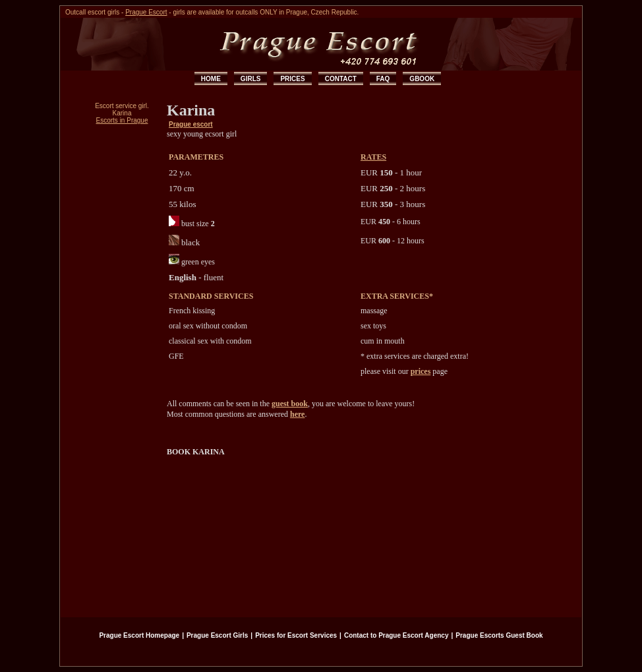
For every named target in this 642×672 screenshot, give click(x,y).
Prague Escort (146, 12)
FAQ (383, 79)
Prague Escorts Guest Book (499, 635)
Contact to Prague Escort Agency (396, 635)
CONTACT (341, 79)
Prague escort (191, 124)
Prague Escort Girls (217, 635)
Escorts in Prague (122, 120)
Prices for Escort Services (296, 635)
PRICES (292, 79)
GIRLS (251, 79)
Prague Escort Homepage (139, 635)
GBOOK (422, 79)
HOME (211, 79)
